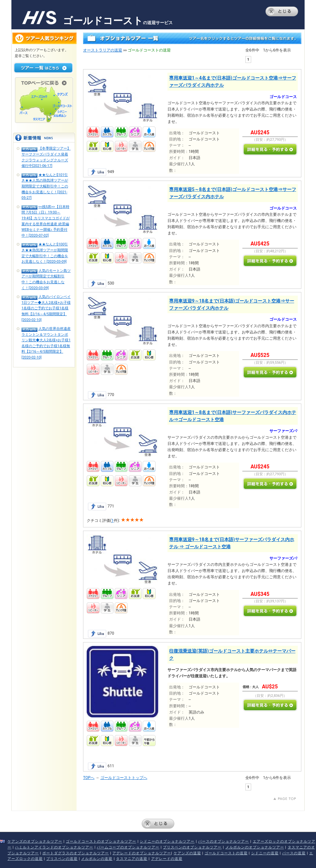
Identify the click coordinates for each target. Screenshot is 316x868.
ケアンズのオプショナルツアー (35, 841)
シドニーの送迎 (265, 853)
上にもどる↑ (285, 799)
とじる (282, 11)
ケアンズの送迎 (187, 853)
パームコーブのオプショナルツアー (128, 847)
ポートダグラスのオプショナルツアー (76, 853)
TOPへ (89, 778)
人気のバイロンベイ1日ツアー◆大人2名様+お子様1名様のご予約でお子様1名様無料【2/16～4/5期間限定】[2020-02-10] (46, 308)
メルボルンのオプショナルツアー (255, 847)
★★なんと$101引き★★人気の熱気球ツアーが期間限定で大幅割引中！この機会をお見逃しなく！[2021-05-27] (45, 186)
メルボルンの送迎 (97, 859)
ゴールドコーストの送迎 (226, 853)
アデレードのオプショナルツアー (142, 853)
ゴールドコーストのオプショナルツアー (101, 841)
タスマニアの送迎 (132, 859)
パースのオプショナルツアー (223, 841)
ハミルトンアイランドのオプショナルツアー (54, 847)
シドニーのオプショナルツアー (167, 841)
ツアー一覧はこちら (43, 68)
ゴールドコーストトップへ (124, 778)
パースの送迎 (294, 853)
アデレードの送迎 (167, 859)
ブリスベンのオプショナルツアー (192, 847)
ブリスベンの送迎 (62, 859)
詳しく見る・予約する (270, 149)
